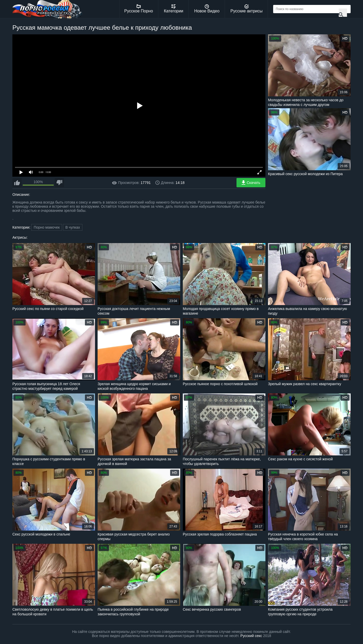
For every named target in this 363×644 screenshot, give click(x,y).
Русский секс (251, 636)
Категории (174, 9)
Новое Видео (207, 9)
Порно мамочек (47, 227)
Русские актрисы (246, 9)
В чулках (73, 227)
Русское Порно (139, 9)
